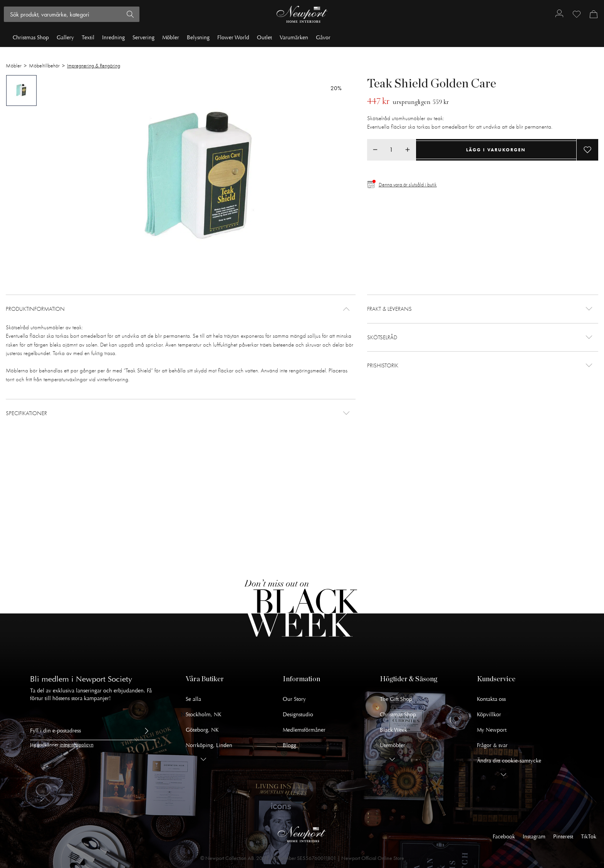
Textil (88, 38)
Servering (143, 38)
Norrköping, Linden (209, 745)
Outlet (264, 38)
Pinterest (563, 837)
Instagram (534, 837)
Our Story (294, 699)
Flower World (233, 38)
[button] (181, 309)
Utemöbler (393, 745)
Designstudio (298, 715)
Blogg (289, 745)
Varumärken (294, 38)
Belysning (198, 38)
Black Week (393, 730)
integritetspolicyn (77, 745)
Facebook (504, 837)
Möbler (171, 38)
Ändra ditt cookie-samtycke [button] (509, 761)
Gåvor (323, 38)
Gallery (65, 38)
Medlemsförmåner (304, 730)
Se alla (193, 699)
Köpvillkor (489, 715)
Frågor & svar (492, 745)
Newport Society (104, 679)
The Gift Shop (396, 699)
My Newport (492, 730)
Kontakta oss (491, 699)
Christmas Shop (31, 38)
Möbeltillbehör (44, 66)
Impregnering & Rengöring (94, 66)
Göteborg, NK (202, 730)
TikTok (589, 837)
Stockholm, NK (204, 715)
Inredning (113, 38)
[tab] (21, 90)
